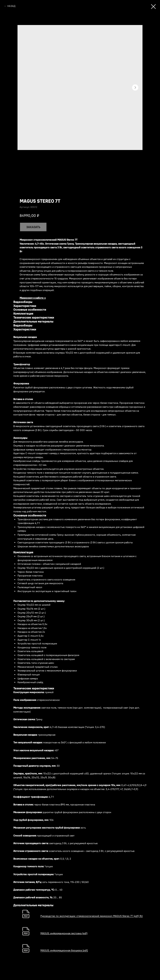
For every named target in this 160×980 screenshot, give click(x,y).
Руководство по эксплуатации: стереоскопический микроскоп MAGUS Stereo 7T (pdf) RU (92, 916)
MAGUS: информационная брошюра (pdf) (64, 951)
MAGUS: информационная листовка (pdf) (64, 933)
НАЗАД (11, 6)
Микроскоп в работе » (33, 298)
